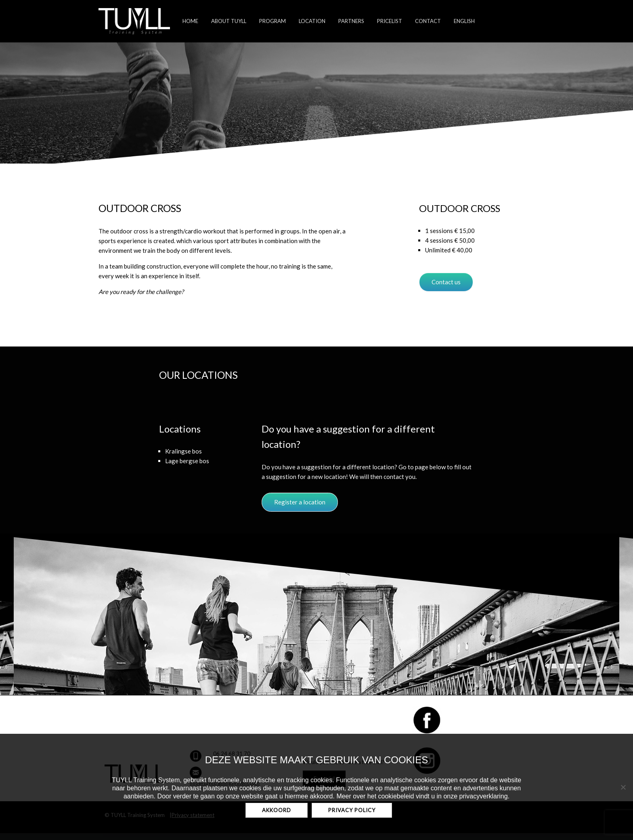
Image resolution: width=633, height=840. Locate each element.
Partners (351, 21)
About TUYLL (229, 21)
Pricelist (390, 21)
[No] (623, 787)
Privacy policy (352, 810)
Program (272, 21)
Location (312, 21)
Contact (428, 21)
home (190, 21)
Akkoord (277, 810)
